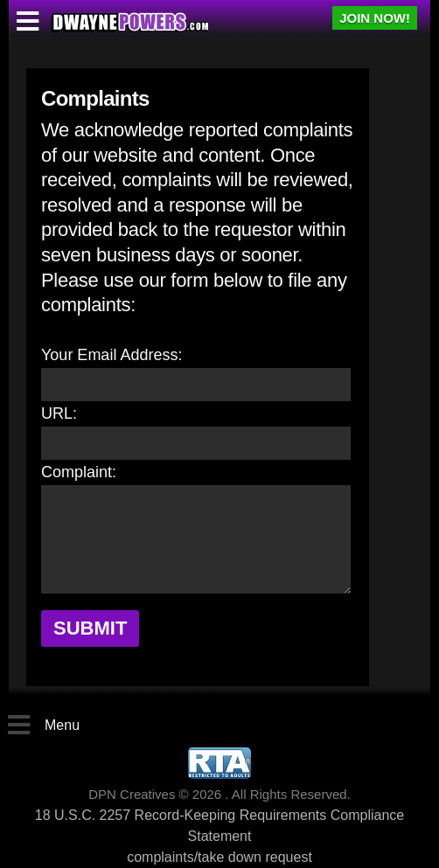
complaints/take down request (219, 857)
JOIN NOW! (375, 18)
